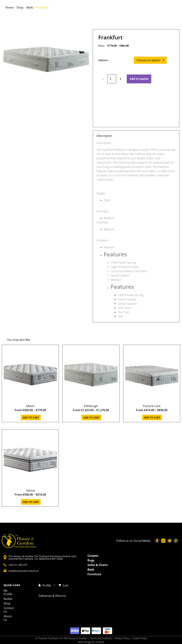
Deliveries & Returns (52, 596)
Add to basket (139, 79)
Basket (8, 599)
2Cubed (100, 642)
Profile (47, 585)
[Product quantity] (112, 79)
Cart (66, 585)
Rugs (91, 560)
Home (9, 7)
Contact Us (9, 610)
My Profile (8, 592)
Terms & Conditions (101, 638)
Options (103, 60)
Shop (20, 7)
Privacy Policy (123, 638)
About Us (8, 618)
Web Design (85, 642)
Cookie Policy (140, 638)
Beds (30, 7)
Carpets (93, 556)
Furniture (94, 574)
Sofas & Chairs (98, 565)
